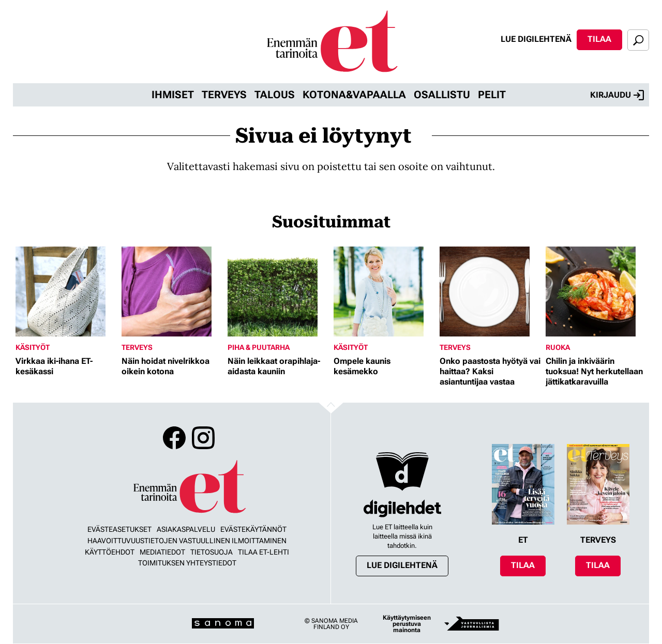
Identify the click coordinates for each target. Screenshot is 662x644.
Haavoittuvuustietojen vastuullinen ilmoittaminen (187, 541)
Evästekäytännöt (253, 529)
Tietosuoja (212, 552)
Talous (275, 95)
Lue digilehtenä (536, 39)
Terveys (224, 95)
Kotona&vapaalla (354, 95)
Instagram (203, 438)
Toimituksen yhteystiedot (187, 563)
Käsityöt (33, 347)
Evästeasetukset (119, 529)
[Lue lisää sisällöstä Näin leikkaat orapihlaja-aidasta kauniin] (278, 292)
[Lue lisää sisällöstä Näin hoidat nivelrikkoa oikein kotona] (172, 292)
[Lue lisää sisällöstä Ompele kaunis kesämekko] (384, 292)
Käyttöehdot (110, 552)
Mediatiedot (162, 552)
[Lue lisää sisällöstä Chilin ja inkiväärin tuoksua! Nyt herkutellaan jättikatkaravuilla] (596, 292)
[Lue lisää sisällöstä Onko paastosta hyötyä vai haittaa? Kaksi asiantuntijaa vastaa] (490, 292)
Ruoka (558, 347)
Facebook (174, 438)
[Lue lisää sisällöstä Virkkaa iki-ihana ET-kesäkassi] (66, 292)
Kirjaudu (617, 95)
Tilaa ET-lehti (264, 552)
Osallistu (442, 95)
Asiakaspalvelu (186, 529)
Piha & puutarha (259, 347)
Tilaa (599, 39)
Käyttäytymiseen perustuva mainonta (407, 624)
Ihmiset (173, 95)
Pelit (492, 95)
